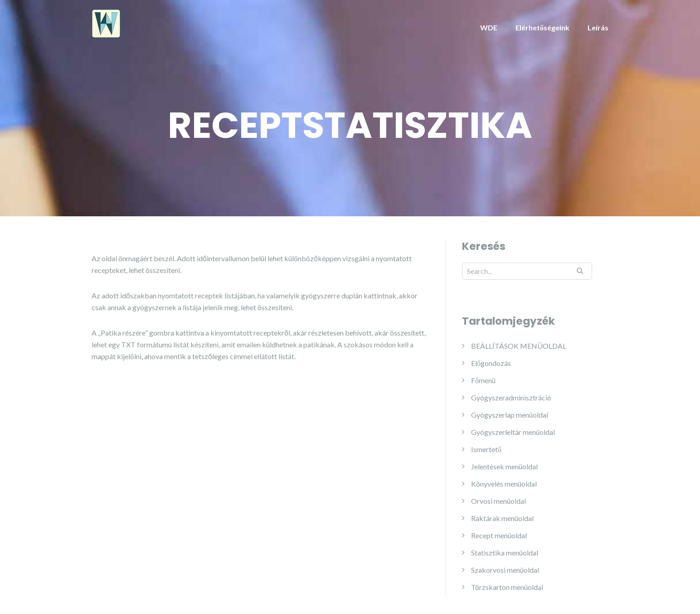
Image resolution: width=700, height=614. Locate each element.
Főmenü (483, 380)
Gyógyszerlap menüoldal (510, 415)
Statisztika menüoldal (505, 553)
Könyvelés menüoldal (504, 484)
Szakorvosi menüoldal (505, 570)
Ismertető (486, 449)
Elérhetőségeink (542, 27)
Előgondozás (491, 363)
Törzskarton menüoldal (507, 587)
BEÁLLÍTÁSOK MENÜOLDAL (519, 346)
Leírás (598, 27)
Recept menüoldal (499, 535)
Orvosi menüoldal (498, 501)
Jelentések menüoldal (504, 466)
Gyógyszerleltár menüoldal (513, 432)
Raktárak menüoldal (502, 518)
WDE (489, 27)
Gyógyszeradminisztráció (511, 397)
